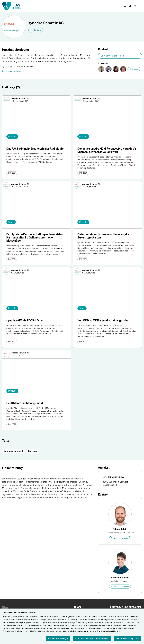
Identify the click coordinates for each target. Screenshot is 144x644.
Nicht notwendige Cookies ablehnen (92, 638)
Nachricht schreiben (112, 56)
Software (33, 451)
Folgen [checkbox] (36, 30)
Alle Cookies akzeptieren (128, 638)
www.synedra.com (13, 71)
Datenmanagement (13, 451)
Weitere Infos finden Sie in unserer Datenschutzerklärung (91, 631)
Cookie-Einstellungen (58, 638)
